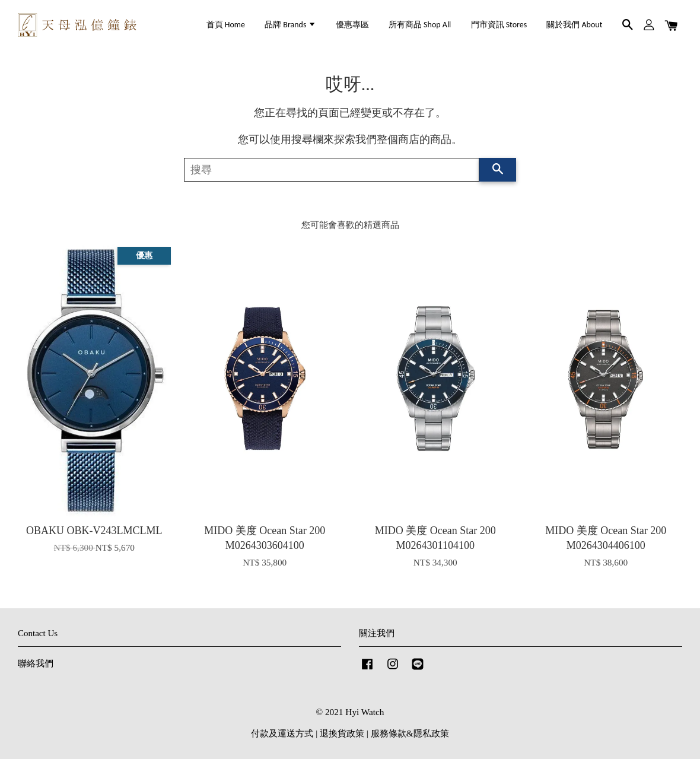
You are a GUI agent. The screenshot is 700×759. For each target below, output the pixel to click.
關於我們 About (574, 25)
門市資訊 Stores (499, 25)
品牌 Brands (290, 25)
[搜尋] (332, 170)
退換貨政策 (342, 733)
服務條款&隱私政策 (410, 733)
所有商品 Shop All (420, 25)
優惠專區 (352, 25)
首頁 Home (226, 25)
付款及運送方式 (282, 733)
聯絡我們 (36, 663)
